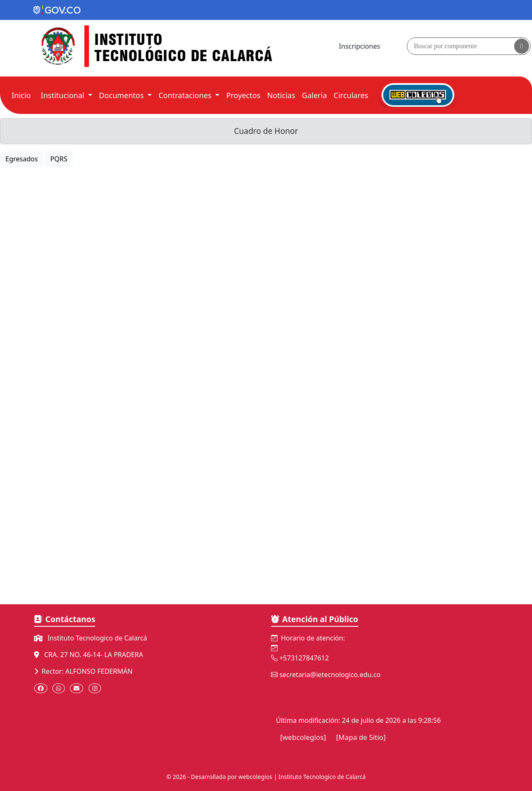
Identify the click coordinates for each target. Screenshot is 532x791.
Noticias (281, 95)
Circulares (351, 95)
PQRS (59, 159)
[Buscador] (469, 46)
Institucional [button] (63, 95)
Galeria (316, 95)
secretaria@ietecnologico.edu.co (330, 675)
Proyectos (243, 95)
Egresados (22, 159)
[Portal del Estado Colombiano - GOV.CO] (57, 10)
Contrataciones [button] (186, 95)
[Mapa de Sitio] (361, 737)
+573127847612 (304, 658)
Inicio (23, 95)
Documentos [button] (122, 95)
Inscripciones (359, 46)
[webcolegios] (303, 737)
